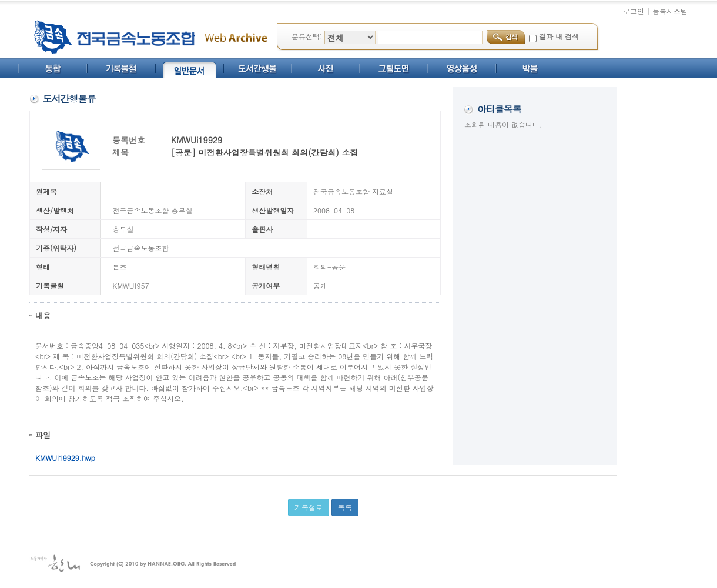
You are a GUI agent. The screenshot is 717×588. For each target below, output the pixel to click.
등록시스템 (670, 11)
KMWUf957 (131, 285)
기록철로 (309, 507)
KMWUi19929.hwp (65, 458)
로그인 (634, 11)
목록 (345, 507)
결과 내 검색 (559, 36)
